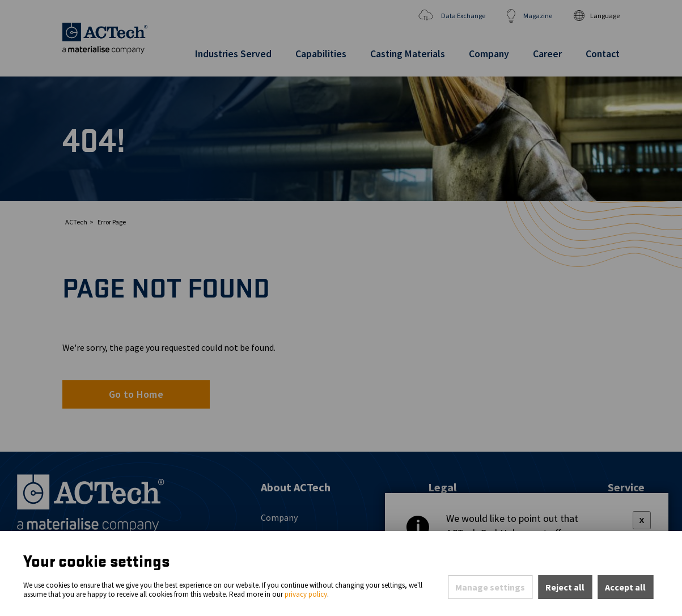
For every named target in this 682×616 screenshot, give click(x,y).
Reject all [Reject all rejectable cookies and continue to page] (565, 587)
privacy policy (306, 594)
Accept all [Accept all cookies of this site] (625, 587)
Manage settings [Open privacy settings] (490, 587)
